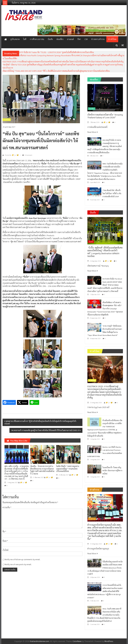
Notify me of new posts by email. (18, 564)
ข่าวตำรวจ (92, 519)
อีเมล (5, 541)
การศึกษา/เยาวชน (37, 39)
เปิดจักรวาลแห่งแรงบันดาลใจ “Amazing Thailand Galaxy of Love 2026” (105, 116)
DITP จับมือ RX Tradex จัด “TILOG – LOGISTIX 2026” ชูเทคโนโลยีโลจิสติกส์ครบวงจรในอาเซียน (56, 52)
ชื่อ (4, 532)
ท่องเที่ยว (60, 39)
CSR (86, 39)
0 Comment (27, 155)
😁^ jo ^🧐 (23, 483)
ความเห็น (7, 507)
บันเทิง (50, 39)
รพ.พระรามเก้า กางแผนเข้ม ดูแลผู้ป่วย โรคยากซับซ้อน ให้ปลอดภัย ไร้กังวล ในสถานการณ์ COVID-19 (45, 430)
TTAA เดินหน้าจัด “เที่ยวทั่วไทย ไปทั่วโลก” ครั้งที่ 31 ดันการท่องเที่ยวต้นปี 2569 (112, 193)
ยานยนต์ (70, 39)
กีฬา (79, 39)
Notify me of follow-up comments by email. (22, 559)
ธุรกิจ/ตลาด (15, 39)
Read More (93, 132)
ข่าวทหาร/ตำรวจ (98, 39)
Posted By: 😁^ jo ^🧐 (12, 155)
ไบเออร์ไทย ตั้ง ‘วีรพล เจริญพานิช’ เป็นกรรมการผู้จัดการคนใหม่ (112, 471)
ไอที (25, 39)
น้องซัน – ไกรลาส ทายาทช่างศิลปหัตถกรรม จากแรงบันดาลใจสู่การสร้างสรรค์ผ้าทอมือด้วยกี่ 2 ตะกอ (42, 470)
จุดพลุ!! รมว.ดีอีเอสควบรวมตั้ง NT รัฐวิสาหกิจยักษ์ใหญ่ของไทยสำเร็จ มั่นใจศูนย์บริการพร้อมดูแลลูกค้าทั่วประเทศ (40, 422)
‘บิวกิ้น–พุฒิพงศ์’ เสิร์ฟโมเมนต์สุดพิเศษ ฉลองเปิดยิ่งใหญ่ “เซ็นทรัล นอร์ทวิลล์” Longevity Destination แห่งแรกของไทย (105, 252)
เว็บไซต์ (5, 550)
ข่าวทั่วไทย (112, 39)
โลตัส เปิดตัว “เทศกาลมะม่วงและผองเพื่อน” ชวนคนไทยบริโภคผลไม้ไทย (68, 469)
